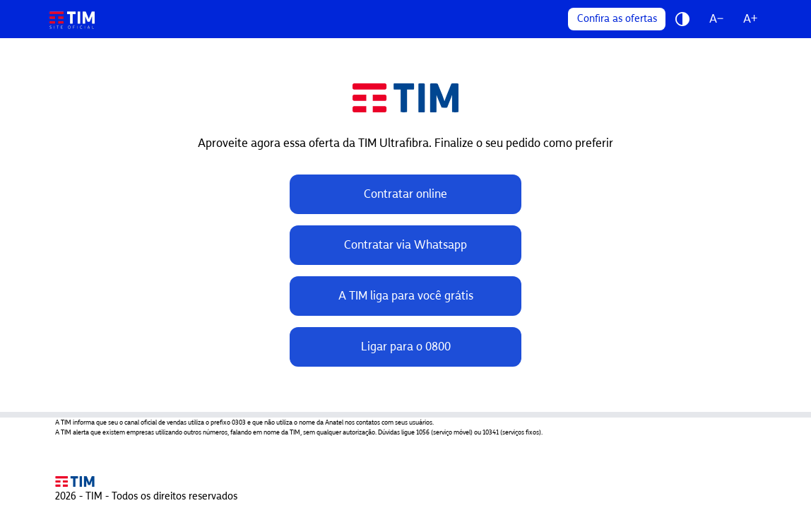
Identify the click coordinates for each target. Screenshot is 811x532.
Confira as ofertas (617, 19)
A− (716, 19)
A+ (750, 19)
